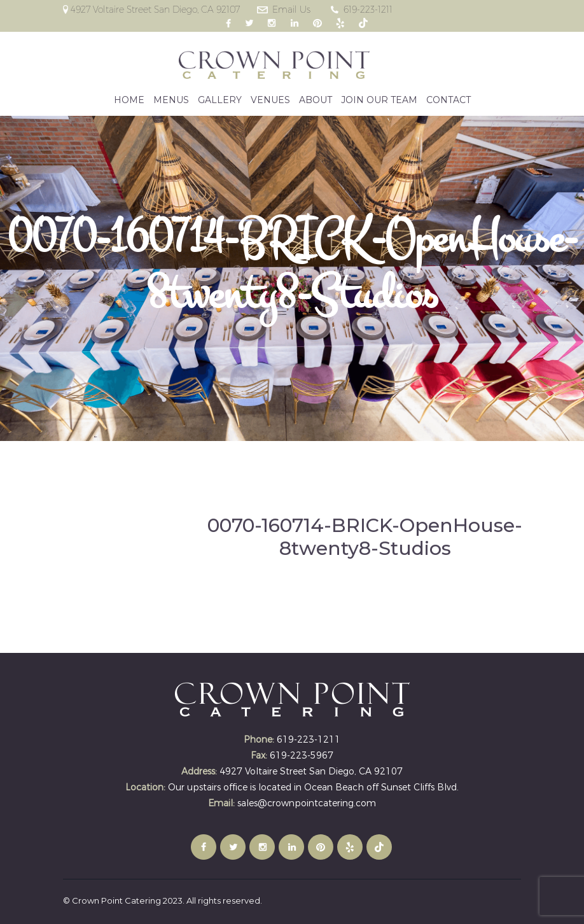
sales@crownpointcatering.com (307, 803)
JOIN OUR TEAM (379, 100)
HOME (129, 100)
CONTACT (448, 100)
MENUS (171, 100)
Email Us (291, 10)
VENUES (270, 100)
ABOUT (316, 100)
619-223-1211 (368, 10)
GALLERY (220, 100)
